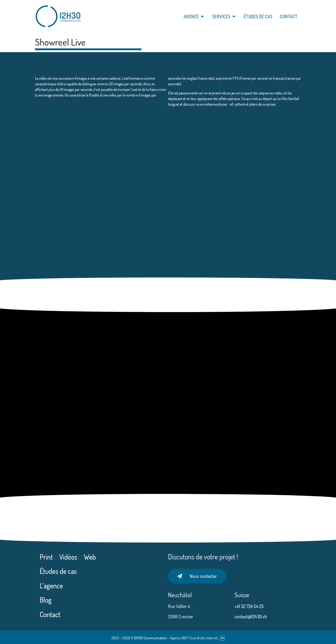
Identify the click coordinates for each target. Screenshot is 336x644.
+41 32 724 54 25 (250, 606)
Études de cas (58, 571)
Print (46, 557)
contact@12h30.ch (251, 616)
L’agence (51, 586)
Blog (46, 600)
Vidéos (68, 557)
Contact (50, 614)
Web (90, 557)
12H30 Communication (150, 638)
